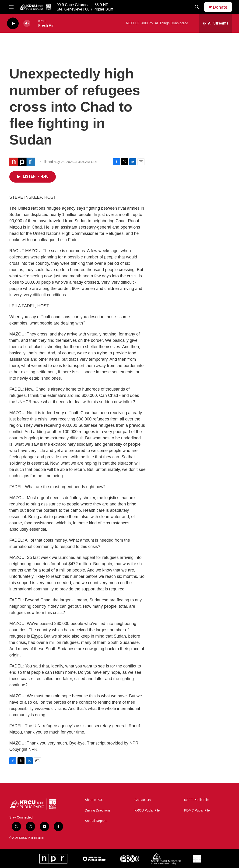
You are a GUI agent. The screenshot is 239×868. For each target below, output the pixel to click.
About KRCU (94, 800)
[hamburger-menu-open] (11, 7)
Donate (220, 7)
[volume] (27, 23)
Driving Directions (98, 810)
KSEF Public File (196, 800)
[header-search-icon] (197, 7)
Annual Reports (96, 821)
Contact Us (142, 800)
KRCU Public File (147, 810)
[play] (13, 23)
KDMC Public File (197, 810)
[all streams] (215, 23)
